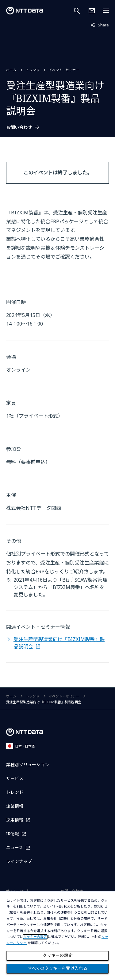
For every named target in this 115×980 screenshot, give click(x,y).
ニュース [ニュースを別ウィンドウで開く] (15, 847)
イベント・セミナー (64, 70)
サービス (15, 778)
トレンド (33, 70)
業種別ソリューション (28, 765)
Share (100, 25)
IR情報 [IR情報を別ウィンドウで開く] (13, 834)
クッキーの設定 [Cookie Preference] (58, 955)
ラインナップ (19, 861)
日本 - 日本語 (21, 746)
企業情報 (15, 806)
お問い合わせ (19, 127)
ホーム (11, 70)
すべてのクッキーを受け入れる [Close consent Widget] (58, 968)
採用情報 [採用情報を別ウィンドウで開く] (15, 820)
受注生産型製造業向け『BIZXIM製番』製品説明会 (59, 643)
